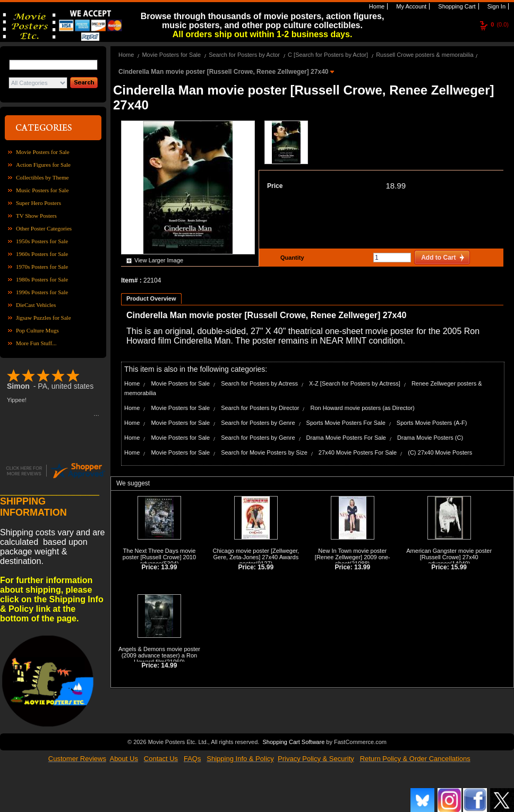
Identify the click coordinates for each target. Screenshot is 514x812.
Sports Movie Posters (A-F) (432, 423)
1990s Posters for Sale (42, 292)
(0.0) (500, 24)
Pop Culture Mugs (37, 330)
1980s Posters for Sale (42, 279)
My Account (410, 6)
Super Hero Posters (38, 203)
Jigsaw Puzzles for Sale (44, 318)
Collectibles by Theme (42, 177)
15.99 (265, 567)
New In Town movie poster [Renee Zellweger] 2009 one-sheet (353, 557)
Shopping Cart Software (293, 741)
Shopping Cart (456, 6)
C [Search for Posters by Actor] (328, 55)
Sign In (496, 6)
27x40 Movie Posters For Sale (358, 452)
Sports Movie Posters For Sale (346, 423)
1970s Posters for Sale (42, 267)
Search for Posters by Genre (258, 423)
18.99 (396, 186)
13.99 (169, 567)
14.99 (169, 665)
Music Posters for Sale (42, 190)
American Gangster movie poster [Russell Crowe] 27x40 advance (449, 557)
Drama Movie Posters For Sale (346, 438)
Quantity (291, 258)
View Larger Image (159, 260)
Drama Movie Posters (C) (430, 438)
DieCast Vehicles (36, 305)
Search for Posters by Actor (244, 55)
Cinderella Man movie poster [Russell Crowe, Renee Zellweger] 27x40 (224, 72)
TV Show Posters (36, 216)
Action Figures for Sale (43, 165)
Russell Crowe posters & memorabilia (425, 55)
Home (376, 6)
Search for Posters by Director (260, 408)
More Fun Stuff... (36, 343)
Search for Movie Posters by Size (264, 452)
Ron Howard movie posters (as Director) (363, 408)
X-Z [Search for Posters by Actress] (355, 383)
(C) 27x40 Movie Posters (440, 452)
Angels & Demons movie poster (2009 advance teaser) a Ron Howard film (159, 655)
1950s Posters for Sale (42, 241)
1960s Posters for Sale (42, 254)
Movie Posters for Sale (43, 152)
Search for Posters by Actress (259, 383)
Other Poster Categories (44, 228)
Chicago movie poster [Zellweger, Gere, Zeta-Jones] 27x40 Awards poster (256, 557)
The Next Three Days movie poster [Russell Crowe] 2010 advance (159, 557)
